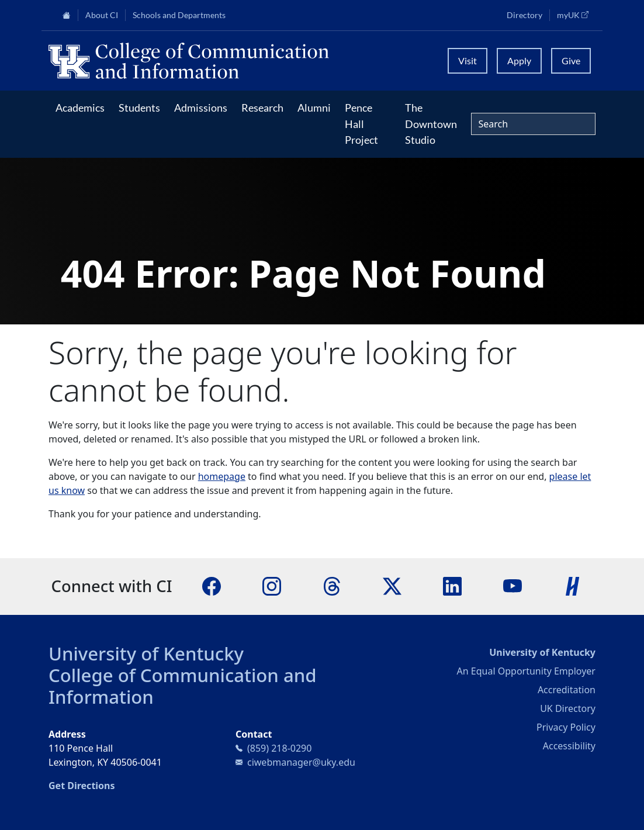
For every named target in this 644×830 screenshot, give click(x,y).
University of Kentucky (146, 653)
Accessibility (569, 746)
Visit (468, 60)
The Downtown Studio (431, 124)
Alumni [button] (314, 108)
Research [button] (262, 108)
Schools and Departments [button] (179, 15)
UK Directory (568, 708)
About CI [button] (102, 15)
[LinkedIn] (452, 585)
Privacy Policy (566, 727)
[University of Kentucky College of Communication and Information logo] (241, 61)
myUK (576, 15)
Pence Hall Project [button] (361, 124)
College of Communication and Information (183, 686)
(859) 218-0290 (279, 748)
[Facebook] (212, 585)
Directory (524, 15)
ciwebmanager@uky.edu (301, 762)
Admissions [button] (201, 108)
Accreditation (567, 690)
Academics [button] (80, 108)
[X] (392, 585)
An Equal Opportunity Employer (526, 671)
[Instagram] (272, 585)
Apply (519, 60)
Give (571, 60)
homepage (222, 476)
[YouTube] (513, 585)
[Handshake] (573, 585)
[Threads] (332, 585)
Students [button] (139, 108)
